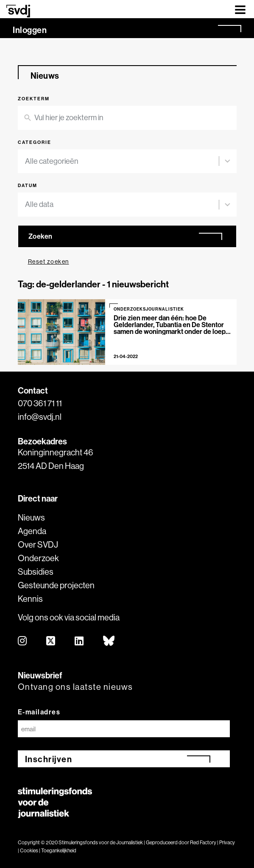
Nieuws (31, 517)
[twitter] (51, 641)
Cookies (29, 850)
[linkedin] (80, 641)
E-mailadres (39, 712)
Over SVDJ (38, 544)
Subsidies (36, 572)
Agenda (32, 531)
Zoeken (40, 236)
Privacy (227, 842)
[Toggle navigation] (240, 9)
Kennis (30, 599)
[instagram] (23, 641)
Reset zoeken (49, 262)
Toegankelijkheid (59, 850)
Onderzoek (38, 558)
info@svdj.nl (40, 417)
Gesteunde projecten (56, 585)
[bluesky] (109, 641)
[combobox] (122, 161)
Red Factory (203, 842)
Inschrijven (49, 759)
